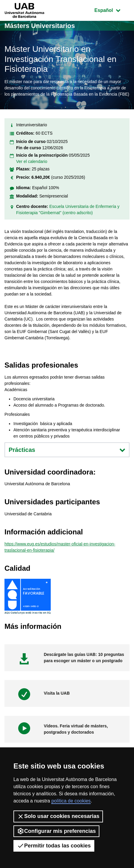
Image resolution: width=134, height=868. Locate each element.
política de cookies (71, 801)
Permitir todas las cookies (54, 846)
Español (112, 10)
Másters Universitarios (40, 26)
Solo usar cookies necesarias (58, 816)
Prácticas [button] (67, 450)
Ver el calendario (32, 161)
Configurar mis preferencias (56, 831)
